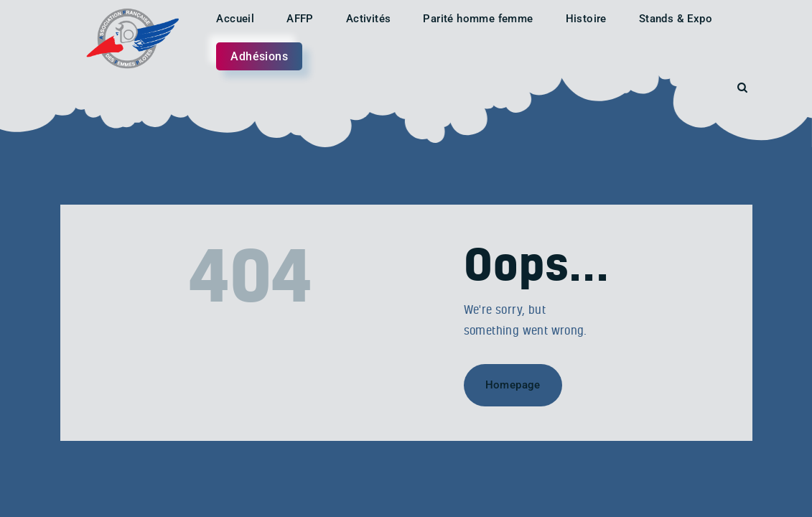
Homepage (513, 385)
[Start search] (742, 88)
